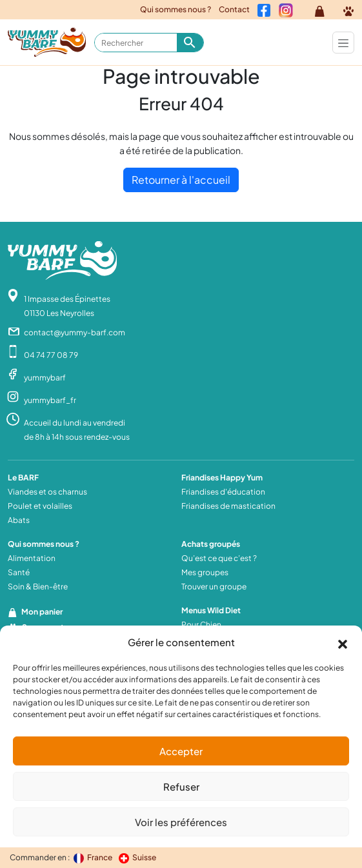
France (94, 857)
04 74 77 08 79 (51, 355)
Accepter (181, 751)
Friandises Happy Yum (222, 478)
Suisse (137, 857)
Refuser (181, 786)
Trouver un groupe (214, 587)
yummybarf (45, 378)
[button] (343, 642)
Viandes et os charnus (47, 492)
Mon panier (35, 612)
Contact (234, 9)
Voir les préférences (181, 822)
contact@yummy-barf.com (75, 332)
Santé (19, 572)
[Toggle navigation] (343, 43)
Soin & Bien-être (38, 587)
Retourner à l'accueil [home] (181, 180)
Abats (19, 520)
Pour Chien (201, 625)
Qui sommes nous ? (176, 9)
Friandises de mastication (228, 506)
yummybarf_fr (50, 400)
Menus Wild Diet (211, 610)
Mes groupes (205, 572)
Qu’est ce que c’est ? (219, 558)
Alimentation (32, 558)
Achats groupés (211, 544)
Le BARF (23, 478)
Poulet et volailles (40, 506)
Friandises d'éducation (223, 492)
